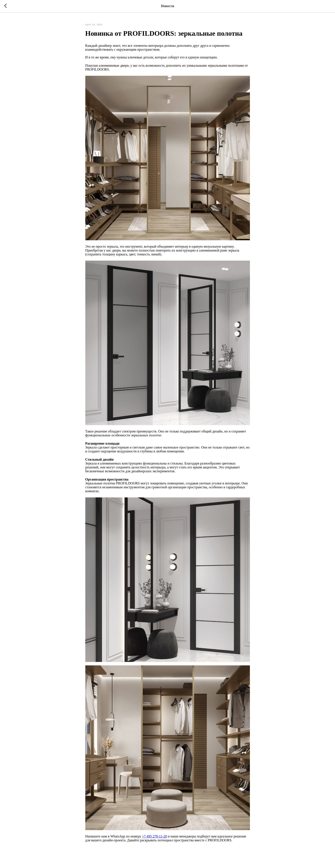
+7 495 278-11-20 (155, 836)
